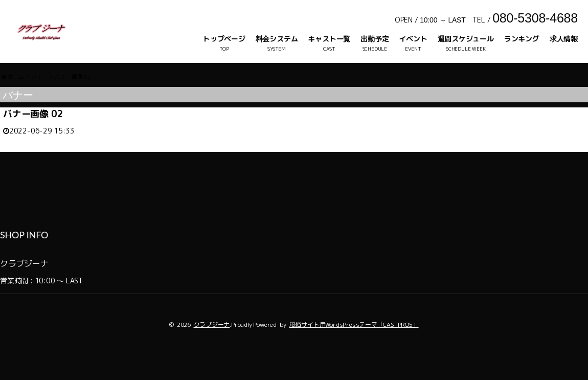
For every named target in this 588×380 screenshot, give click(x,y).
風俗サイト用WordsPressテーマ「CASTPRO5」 (354, 345)
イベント (413, 39)
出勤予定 (375, 39)
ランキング (522, 39)
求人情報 (564, 39)
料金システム (277, 39)
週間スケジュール (466, 39)
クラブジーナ (212, 345)
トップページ (224, 39)
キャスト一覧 (329, 39)
